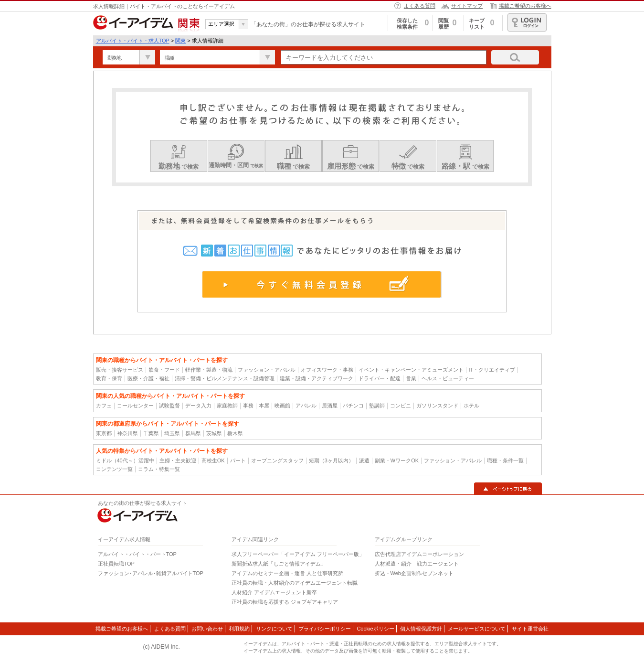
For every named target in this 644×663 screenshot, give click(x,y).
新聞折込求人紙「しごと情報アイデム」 (279, 564)
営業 (411, 378)
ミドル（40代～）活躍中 (125, 460)
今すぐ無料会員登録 (322, 284)
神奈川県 (127, 433)
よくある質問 (420, 6)
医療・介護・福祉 (148, 378)
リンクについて (274, 629)
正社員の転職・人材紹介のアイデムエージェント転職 (295, 583)
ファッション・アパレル (267, 370)
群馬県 (193, 433)
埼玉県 (172, 433)
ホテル (471, 406)
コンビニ (401, 406)
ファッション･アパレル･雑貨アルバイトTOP (151, 573)
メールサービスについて (477, 629)
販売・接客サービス (120, 370)
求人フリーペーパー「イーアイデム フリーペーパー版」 (298, 554)
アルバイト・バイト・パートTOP (137, 554)
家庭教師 (227, 406)
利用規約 (239, 629)
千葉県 (151, 433)
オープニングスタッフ (277, 460)
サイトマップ (467, 6)
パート (238, 460)
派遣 (364, 460)
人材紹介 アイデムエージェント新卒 (274, 592)
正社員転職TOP (116, 564)
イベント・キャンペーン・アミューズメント (411, 370)
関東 (180, 41)
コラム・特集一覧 (159, 469)
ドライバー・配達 (380, 378)
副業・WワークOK (397, 460)
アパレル (306, 406)
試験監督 (169, 406)
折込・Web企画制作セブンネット (414, 573)
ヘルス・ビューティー (448, 378)
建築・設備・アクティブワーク (317, 378)
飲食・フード (164, 370)
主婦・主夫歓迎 (178, 460)
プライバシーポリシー (325, 629)
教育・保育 (109, 378)
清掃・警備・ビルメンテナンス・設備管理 (225, 378)
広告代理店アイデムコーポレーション (419, 554)
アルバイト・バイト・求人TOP (133, 41)
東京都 (104, 433)
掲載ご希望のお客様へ (525, 6)
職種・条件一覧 (505, 460)
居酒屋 (330, 406)
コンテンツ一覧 (114, 469)
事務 (248, 406)
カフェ (104, 406)
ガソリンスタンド (437, 406)
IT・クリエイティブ (492, 370)
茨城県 (214, 433)
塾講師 (377, 406)
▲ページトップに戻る (508, 489)
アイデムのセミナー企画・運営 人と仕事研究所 (287, 573)
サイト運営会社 (530, 629)
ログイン (527, 22)
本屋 (264, 406)
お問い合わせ (207, 629)
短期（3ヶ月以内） (331, 460)
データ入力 (198, 406)
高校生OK (213, 460)
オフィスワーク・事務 (327, 370)
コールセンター (135, 406)
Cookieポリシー (375, 629)
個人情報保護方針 (421, 629)
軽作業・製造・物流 (209, 370)
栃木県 (235, 433)
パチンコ (353, 406)
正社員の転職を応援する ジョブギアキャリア (285, 602)
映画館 (282, 406)
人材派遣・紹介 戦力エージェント (417, 564)
